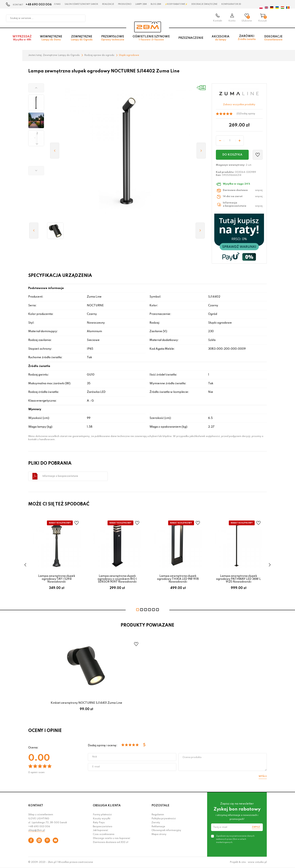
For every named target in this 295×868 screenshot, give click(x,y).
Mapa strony (159, 834)
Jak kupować (100, 830)
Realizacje (108, 4)
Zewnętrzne (82, 38)
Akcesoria (221, 38)
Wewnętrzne (51, 38)
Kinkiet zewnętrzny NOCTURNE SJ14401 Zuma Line (86, 703)
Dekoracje (273, 38)
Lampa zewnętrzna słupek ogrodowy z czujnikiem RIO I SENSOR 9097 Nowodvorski (117, 579)
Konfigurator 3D (231, 4)
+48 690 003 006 (39, 5)
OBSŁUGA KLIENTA (107, 806)
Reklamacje (158, 827)
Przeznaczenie (191, 38)
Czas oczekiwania (104, 834)
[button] (36, 88)
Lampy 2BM (141, 4)
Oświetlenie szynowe (151, 38)
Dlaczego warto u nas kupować (112, 838)
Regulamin (158, 815)
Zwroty (156, 823)
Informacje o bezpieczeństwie (60, 476)
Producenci (125, 4)
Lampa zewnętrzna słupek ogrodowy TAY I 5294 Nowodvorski (57, 579)
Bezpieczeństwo (103, 827)
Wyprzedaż (22, 38)
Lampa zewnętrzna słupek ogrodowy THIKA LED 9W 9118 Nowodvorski (178, 579)
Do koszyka (232, 155)
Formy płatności (102, 815)
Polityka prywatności (164, 819)
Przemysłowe (113, 38)
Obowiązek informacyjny (166, 830)
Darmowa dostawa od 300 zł (111, 842)
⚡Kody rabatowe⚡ (176, 4)
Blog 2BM (156, 4)
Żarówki (247, 38)
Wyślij (263, 776)
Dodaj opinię (247, 114)
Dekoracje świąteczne (204, 4)
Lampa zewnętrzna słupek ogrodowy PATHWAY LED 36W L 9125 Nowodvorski (238, 579)
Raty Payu (99, 823)
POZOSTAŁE (160, 806)
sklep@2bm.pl (37, 830)
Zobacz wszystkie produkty (239, 105)
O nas (57, 4)
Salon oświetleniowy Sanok (81, 4)
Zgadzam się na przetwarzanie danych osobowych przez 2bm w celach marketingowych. (235, 839)
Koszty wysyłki (102, 819)
